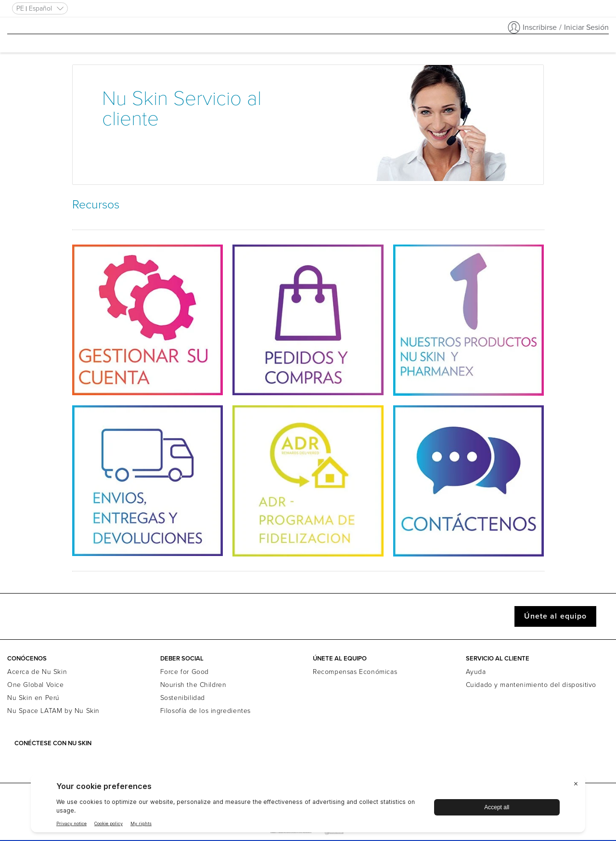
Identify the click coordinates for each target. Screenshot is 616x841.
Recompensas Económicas (355, 672)
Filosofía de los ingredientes (205, 711)
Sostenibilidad (183, 698)
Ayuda (476, 672)
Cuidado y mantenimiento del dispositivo (531, 685)
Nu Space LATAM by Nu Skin (53, 711)
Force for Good (185, 672)
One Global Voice (36, 685)
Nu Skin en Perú (33, 698)
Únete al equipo (555, 616)
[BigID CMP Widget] (308, 806)
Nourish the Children (193, 685)
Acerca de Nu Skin (37, 672)
